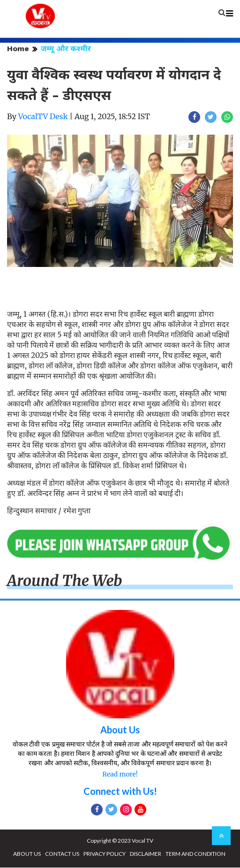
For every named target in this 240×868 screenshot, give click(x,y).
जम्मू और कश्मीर (66, 49)
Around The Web (65, 581)
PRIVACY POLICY (105, 854)
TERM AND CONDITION (195, 854)
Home (18, 49)
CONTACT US (62, 854)
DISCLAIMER (146, 854)
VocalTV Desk (43, 117)
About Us (120, 730)
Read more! (120, 775)
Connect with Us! (120, 792)
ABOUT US (27, 854)
